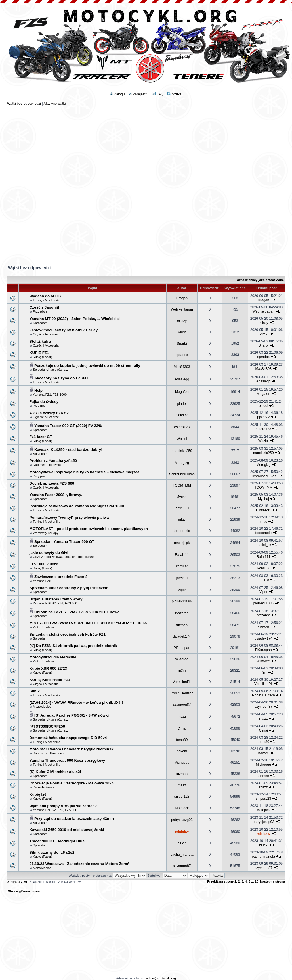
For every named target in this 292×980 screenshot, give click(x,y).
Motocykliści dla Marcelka (53, 657)
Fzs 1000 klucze (44, 564)
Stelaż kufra (40, 341)
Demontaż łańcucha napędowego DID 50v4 (68, 738)
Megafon (182, 392)
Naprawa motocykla (47, 465)
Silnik (35, 691)
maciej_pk (182, 543)
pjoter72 (182, 415)
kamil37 (182, 566)
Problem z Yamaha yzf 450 (53, 461)
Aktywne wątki (54, 104)
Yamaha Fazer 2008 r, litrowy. (56, 495)
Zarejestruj (139, 94)
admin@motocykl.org (161, 978)
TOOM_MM (182, 485)
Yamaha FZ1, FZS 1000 (50, 395)
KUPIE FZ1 (39, 353)
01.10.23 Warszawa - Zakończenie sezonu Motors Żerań (79, 864)
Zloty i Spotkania (45, 627)
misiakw (182, 832)
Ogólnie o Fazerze (46, 417)
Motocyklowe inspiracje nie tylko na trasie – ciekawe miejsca (85, 472)
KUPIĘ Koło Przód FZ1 (50, 680)
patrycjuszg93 (182, 820)
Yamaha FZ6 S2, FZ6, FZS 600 (55, 603)
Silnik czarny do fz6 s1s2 (52, 852)
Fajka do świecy (44, 402)
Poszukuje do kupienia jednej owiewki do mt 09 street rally (87, 366)
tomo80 (182, 740)
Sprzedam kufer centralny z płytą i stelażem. (70, 588)
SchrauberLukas (182, 474)
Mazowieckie (42, 707)
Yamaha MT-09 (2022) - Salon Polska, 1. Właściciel (75, 319)
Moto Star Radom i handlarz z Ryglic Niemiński (72, 749)
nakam (182, 751)
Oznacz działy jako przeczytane (260, 280)
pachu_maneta (182, 855)
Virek (182, 332)
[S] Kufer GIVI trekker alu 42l (55, 772)
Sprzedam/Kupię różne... (50, 370)
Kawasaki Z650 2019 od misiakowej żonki (67, 830)
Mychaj (182, 497)
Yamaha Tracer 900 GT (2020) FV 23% (68, 426)
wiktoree (182, 659)
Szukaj (175, 94)
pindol (182, 404)
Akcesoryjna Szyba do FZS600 (62, 378)
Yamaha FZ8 (42, 581)
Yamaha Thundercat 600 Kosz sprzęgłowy (67, 760)
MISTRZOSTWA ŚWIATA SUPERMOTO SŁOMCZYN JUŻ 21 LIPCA (88, 623)
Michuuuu (182, 763)
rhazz (182, 717)
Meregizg (182, 463)
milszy (182, 321)
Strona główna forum (24, 891)
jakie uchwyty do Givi (49, 553)
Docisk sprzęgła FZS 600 (52, 483)
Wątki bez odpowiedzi (24, 104)
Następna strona (272, 881)
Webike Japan (182, 309)
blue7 (182, 843)
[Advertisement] (146, 145)
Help (38, 390)
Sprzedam (40, 323)
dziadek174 (182, 636)
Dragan (182, 298)
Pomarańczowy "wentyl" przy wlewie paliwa (69, 517)
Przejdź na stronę (220, 881)
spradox (182, 355)
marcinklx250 (182, 451)
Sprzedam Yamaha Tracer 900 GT (64, 542)
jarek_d (182, 578)
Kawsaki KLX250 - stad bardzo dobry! (68, 450)
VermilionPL (182, 682)
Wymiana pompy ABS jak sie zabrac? (63, 806)
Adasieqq (182, 379)
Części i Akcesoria (46, 334)
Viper (182, 590)
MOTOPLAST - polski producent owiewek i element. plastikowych (89, 529)
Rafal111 (182, 555)
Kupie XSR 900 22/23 (48, 668)
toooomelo (182, 531)
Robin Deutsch (182, 693)
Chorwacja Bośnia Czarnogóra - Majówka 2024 (72, 783)
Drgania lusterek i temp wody (56, 599)
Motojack (182, 808)
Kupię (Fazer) (43, 357)
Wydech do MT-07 (46, 296)
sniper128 (182, 797)
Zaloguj (117, 94)
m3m (182, 671)
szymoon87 (182, 705)
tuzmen (182, 625)
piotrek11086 (182, 601)
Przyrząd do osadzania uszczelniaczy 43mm (74, 819)
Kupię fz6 (38, 794)
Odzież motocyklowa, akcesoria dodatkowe (63, 557)
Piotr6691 (182, 508)
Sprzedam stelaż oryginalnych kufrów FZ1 (68, 634)
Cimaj (182, 728)
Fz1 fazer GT (41, 437)
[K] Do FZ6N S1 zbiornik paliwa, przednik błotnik (73, 646)
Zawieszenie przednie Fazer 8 (61, 577)
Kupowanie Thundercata (50, 753)
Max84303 (182, 367)
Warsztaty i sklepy (46, 533)
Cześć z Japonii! (44, 307)
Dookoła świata (44, 787)
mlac (182, 520)
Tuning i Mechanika (47, 300)
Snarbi (182, 344)
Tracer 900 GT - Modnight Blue (57, 841)
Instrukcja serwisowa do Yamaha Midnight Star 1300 (77, 506)
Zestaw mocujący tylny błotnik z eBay (64, 330)
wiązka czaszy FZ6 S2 (49, 413)
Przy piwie (40, 311)
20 (257, 881)
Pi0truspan (182, 648)
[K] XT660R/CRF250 (47, 726)
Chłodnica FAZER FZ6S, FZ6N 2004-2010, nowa (77, 612)
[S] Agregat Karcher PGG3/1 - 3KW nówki (72, 715)
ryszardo (182, 613)
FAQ (158, 94)
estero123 (182, 427)
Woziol (182, 439)
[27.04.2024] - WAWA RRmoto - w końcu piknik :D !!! (76, 702)
